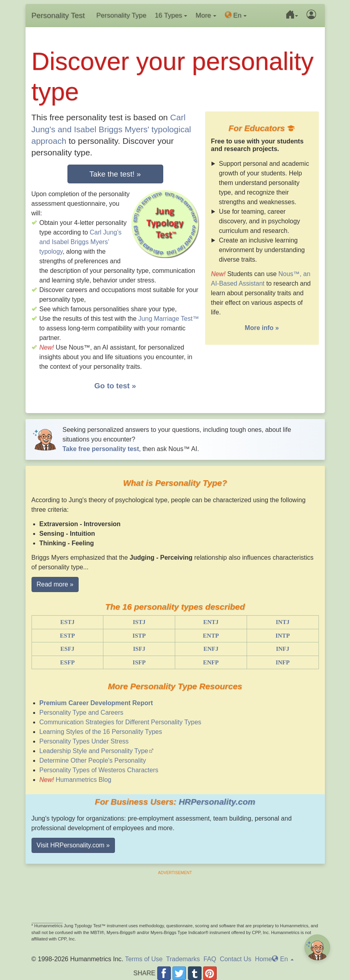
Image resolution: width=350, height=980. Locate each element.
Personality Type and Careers (81, 713)
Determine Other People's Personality (93, 760)
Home (264, 959)
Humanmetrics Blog (83, 780)
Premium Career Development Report (96, 703)
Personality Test (58, 15)
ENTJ (211, 622)
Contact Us (236, 959)
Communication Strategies (121, 722)
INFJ (282, 649)
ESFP (68, 662)
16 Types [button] (171, 15)
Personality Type (121, 15)
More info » (262, 328)
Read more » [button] (55, 584)
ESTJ (67, 622)
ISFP (139, 662)
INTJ (283, 622)
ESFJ (67, 649)
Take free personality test (101, 449)
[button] (290, 16)
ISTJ (139, 622)
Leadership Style (94, 751)
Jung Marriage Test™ (169, 319)
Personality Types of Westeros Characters (99, 770)
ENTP (211, 636)
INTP (283, 636)
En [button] (236, 15)
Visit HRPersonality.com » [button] (73, 845)
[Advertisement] (175, 894)
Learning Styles (101, 732)
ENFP (211, 662)
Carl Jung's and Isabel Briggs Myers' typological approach (111, 129)
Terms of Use (144, 959)
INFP (283, 662)
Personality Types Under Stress (84, 741)
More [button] (206, 15)
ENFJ (211, 649)
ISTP (139, 636)
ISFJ (139, 649)
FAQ (210, 959)
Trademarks (183, 959)
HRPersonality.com (217, 802)
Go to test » (115, 386)
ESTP (67, 636)
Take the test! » (115, 174)
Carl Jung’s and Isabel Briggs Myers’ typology (81, 242)
